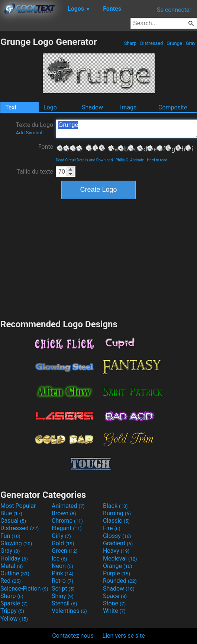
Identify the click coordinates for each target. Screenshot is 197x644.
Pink (63, 573)
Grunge (174, 43)
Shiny (63, 596)
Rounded (120, 581)
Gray (190, 43)
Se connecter (174, 10)
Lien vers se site (124, 636)
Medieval (120, 558)
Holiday (14, 558)
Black (115, 506)
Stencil (64, 603)
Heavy (116, 551)
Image (128, 107)
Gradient (118, 543)
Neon (62, 566)
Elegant (67, 528)
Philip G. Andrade (130, 160)
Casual (13, 521)
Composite (173, 107)
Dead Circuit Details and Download (84, 160)
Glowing (16, 543)
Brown (64, 513)
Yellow (14, 619)
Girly (61, 536)
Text (11, 107)
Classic (116, 521)
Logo (50, 107)
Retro (62, 581)
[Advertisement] (98, 258)
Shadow (92, 107)
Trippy (12, 611)
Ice (59, 558)
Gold (63, 543)
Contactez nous (73, 636)
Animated (68, 506)
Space (115, 596)
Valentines (69, 611)
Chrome (67, 521)
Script (63, 589)
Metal (12, 566)
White (114, 611)
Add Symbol (29, 133)
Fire (112, 528)
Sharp (130, 43)
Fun (10, 536)
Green (65, 551)
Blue (11, 513)
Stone (114, 603)
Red (11, 581)
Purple (117, 573)
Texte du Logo (34, 128)
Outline (15, 573)
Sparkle (14, 603)
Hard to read (157, 160)
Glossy (117, 536)
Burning (117, 513)
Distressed (152, 43)
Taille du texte (35, 172)
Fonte (46, 147)
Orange (118, 566)
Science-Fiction (24, 589)
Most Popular (18, 506)
